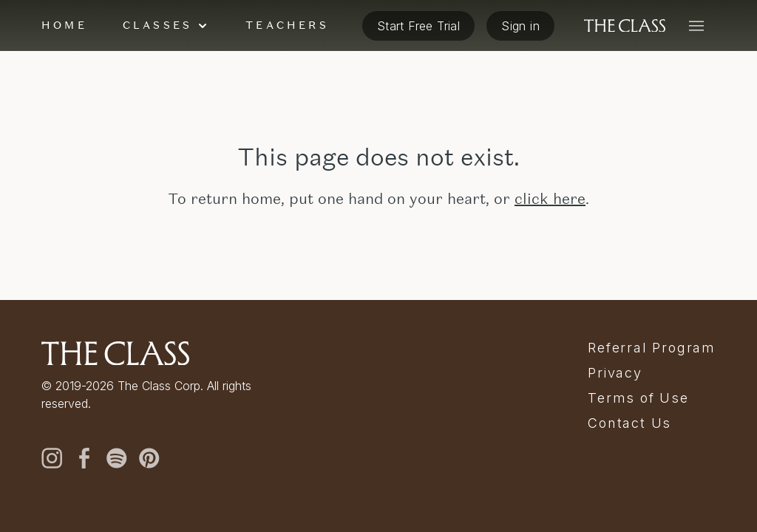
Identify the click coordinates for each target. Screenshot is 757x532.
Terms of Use (638, 398)
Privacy (615, 373)
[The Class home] (625, 26)
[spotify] (117, 458)
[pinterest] (149, 458)
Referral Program (652, 348)
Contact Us (629, 423)
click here (550, 199)
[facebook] (84, 458)
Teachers (287, 25)
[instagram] (52, 458)
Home (64, 25)
